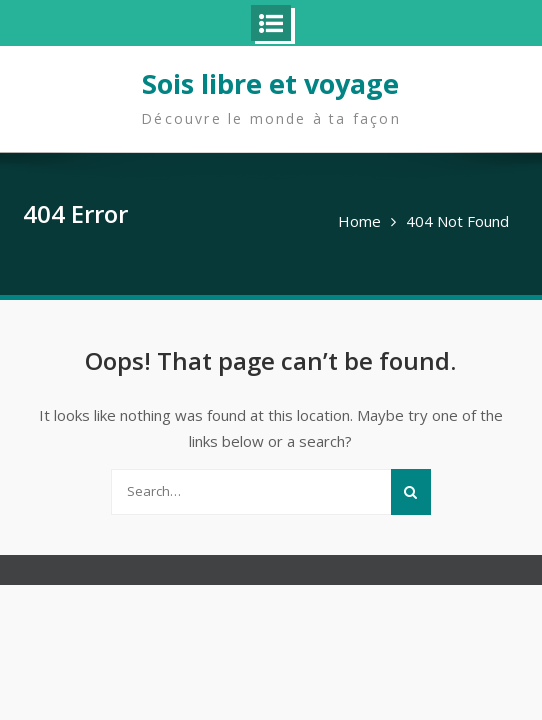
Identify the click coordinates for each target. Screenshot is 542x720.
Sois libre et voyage (270, 83)
